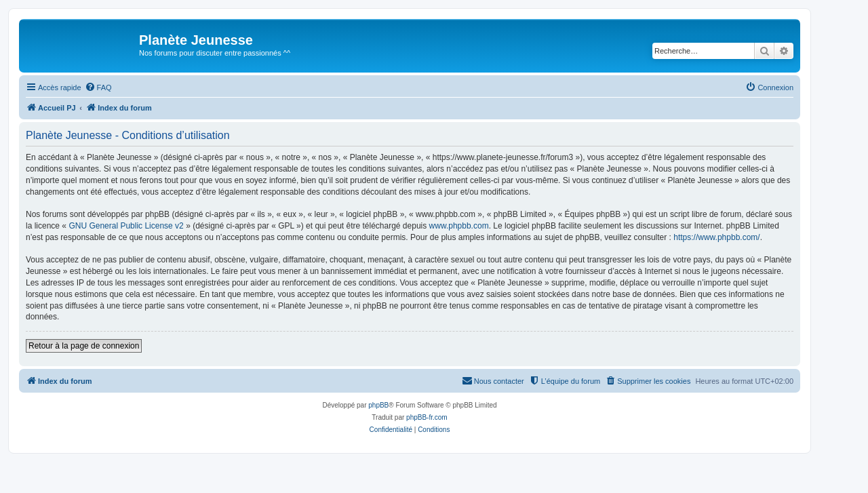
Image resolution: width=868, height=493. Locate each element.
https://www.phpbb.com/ (716, 237)
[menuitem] (98, 87)
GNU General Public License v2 (126, 226)
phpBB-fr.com (427, 417)
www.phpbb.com (459, 226)
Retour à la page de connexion (84, 346)
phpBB (378, 405)
